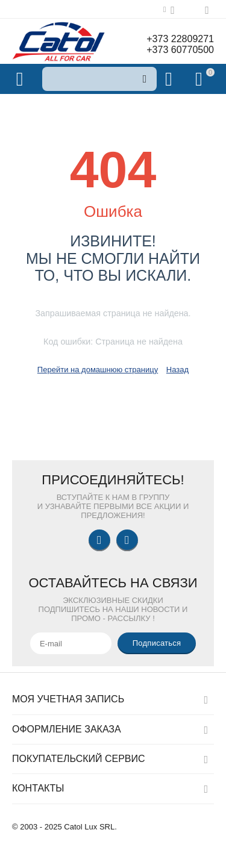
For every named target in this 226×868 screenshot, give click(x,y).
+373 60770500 (180, 50)
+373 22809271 (180, 39)
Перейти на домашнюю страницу (98, 370)
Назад (177, 370)
